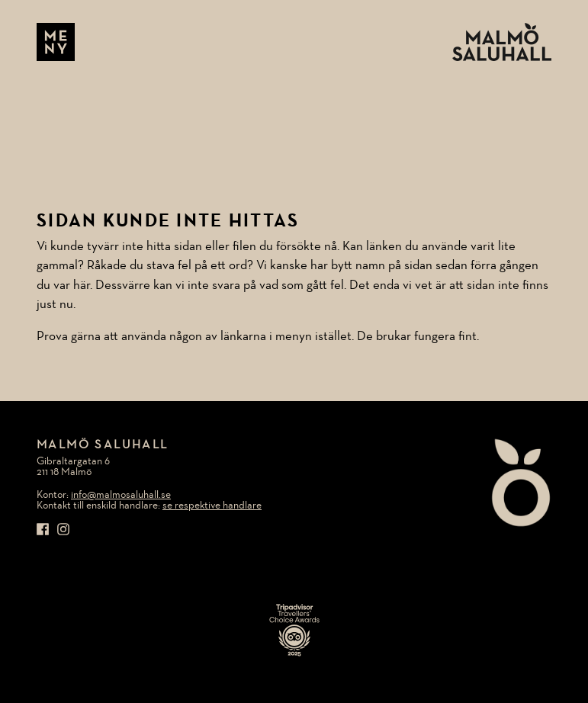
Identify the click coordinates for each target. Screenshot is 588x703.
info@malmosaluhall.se (121, 495)
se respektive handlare (212, 506)
